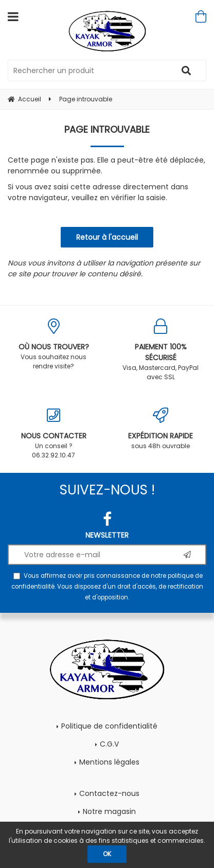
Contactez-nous (109, 793)
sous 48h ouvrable (160, 429)
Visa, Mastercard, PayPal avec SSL (160, 350)
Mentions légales (109, 762)
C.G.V (109, 744)
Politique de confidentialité (109, 726)
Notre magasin (109, 811)
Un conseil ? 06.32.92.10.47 (53, 433)
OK (107, 854)
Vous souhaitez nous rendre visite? (53, 344)
